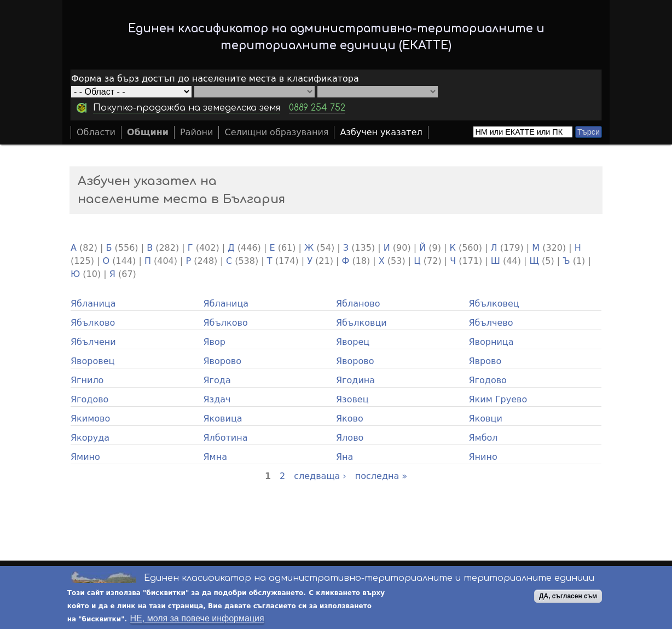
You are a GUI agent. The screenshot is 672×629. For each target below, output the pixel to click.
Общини (148, 132)
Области (96, 132)
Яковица (223, 419)
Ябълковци (361, 323)
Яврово (485, 361)
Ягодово (488, 380)
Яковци (486, 419)
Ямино (85, 457)
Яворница (491, 342)
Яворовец (92, 361)
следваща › (320, 476)
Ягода (217, 380)
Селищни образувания (276, 132)
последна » (381, 476)
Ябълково (93, 323)
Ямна (215, 457)
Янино (483, 457)
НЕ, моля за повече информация (197, 619)
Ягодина (355, 380)
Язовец (352, 399)
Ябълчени (93, 342)
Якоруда (90, 438)
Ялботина (226, 438)
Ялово (350, 438)
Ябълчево (491, 323)
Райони (197, 132)
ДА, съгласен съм (568, 597)
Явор (215, 342)
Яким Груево (498, 399)
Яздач (217, 399)
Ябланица (93, 304)
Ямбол (483, 438)
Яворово (223, 361)
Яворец (353, 342)
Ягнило (87, 380)
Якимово (90, 419)
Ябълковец (494, 304)
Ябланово (358, 304)
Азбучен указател (381, 132)
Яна (344, 457)
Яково (350, 419)
